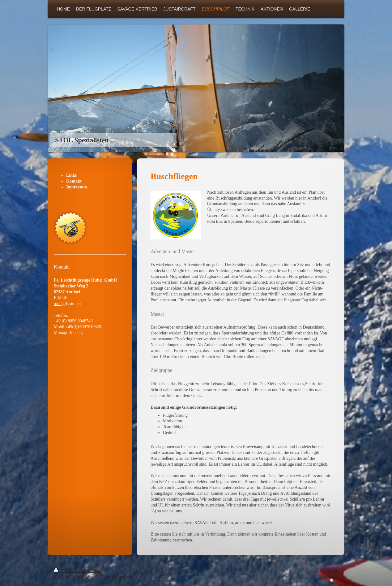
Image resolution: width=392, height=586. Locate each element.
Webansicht (328, 577)
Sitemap (94, 571)
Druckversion (69, 571)
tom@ (59, 304)
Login (333, 571)
